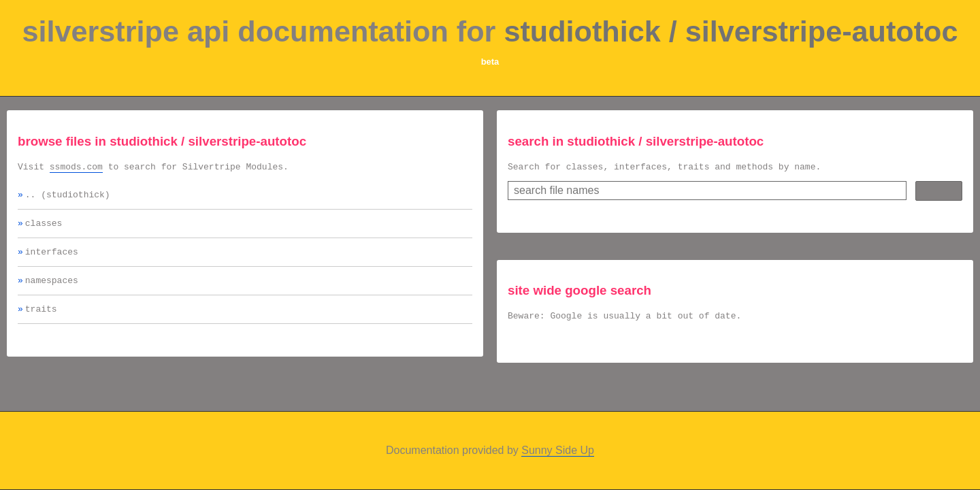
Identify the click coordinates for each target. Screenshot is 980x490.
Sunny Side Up (558, 450)
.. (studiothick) (68, 198)
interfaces (52, 259)
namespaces (52, 290)
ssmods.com (76, 168)
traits (41, 321)
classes (44, 229)
